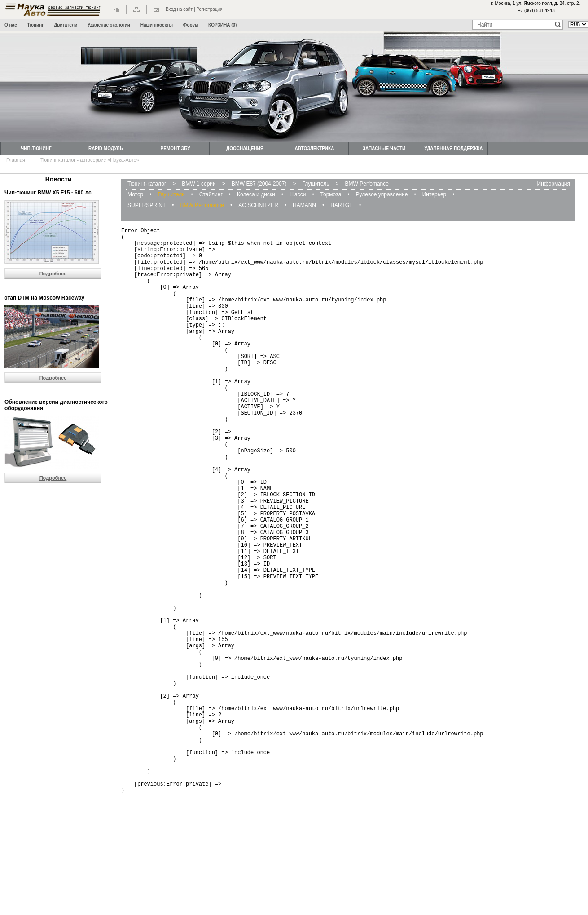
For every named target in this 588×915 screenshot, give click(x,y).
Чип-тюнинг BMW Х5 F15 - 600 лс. (49, 193)
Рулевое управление (382, 194)
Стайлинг (211, 194)
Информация (554, 184)
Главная (16, 160)
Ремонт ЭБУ (176, 148)
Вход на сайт (179, 9)
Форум (191, 25)
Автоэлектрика (315, 148)
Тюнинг (36, 25)
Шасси (298, 194)
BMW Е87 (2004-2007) (259, 184)
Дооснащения (245, 148)
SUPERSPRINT (147, 205)
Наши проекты (157, 25)
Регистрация (209, 9)
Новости (59, 179)
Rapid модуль (106, 148)
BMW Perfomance (367, 184)
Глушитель (316, 184)
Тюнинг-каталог (147, 184)
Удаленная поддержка (453, 148)
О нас (11, 25)
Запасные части (384, 148)
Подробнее (53, 274)
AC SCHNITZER (258, 205)
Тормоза (331, 194)
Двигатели (66, 25)
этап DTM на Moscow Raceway (44, 298)
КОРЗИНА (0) (222, 25)
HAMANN (304, 205)
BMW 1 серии (199, 184)
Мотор (135, 194)
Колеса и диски (256, 194)
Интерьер (434, 194)
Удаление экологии (109, 25)
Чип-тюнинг (36, 148)
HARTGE (342, 205)
